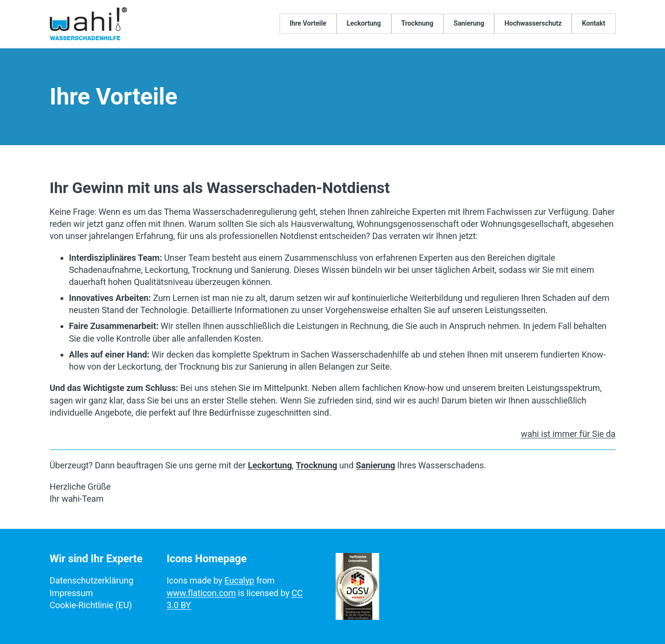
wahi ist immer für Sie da (568, 434)
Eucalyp (239, 580)
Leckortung (270, 465)
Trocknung (316, 465)
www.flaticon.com (201, 593)
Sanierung (376, 465)
